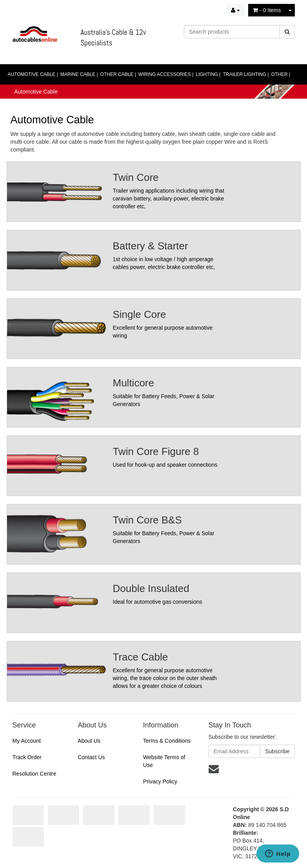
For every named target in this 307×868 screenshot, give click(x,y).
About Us (89, 741)
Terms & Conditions (167, 741)
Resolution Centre (35, 774)
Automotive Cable (36, 92)
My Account (27, 741)
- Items (267, 10)
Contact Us (91, 757)
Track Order (27, 757)
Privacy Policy (160, 781)
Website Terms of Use (164, 761)
